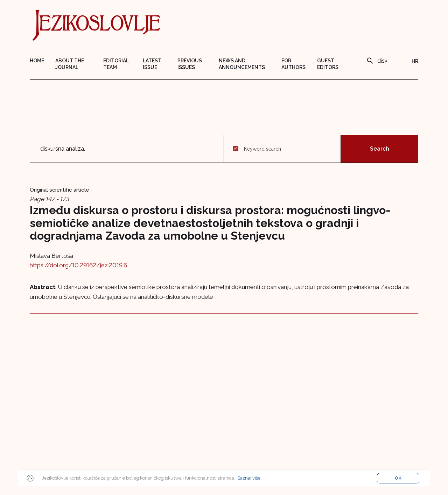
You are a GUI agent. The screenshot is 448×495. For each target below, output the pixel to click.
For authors (293, 64)
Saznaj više (249, 478)
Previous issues (190, 64)
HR (415, 61)
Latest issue (152, 64)
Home (37, 61)
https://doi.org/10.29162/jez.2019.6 (78, 265)
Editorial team (116, 64)
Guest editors (328, 64)
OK (398, 478)
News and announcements (242, 64)
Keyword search (262, 149)
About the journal (70, 64)
